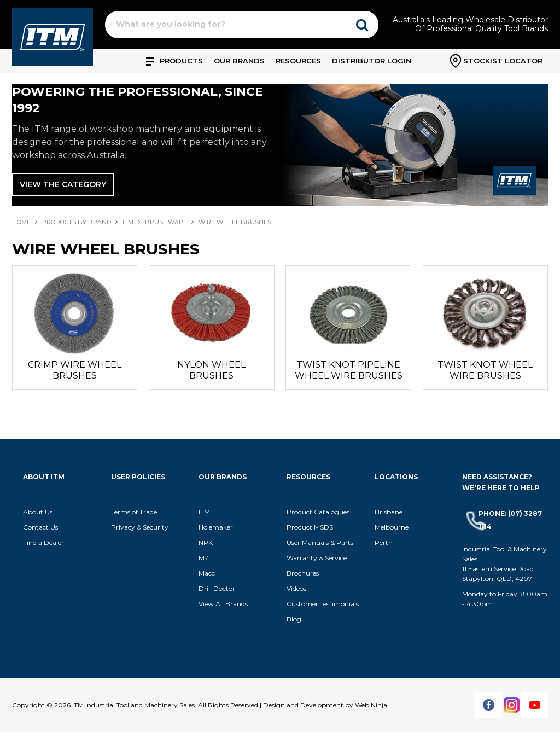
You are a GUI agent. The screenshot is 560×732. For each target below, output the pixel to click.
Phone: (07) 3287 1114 (510, 520)
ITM (128, 222)
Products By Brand (77, 222)
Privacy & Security (141, 527)
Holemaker (216, 527)
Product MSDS (310, 527)
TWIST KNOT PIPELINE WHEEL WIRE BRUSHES (349, 370)
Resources (298, 61)
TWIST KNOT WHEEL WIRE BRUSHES (485, 370)
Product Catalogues (318, 512)
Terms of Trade (134, 512)
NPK (206, 542)
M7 (203, 558)
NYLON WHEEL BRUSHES (211, 370)
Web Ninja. (372, 705)
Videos (296, 588)
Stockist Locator (503, 61)
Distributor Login (372, 61)
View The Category (63, 184)
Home (21, 222)
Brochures (303, 573)
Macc (207, 573)
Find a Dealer (43, 542)
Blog (294, 619)
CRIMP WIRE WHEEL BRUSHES (75, 370)
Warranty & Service (317, 558)
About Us (38, 512)
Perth (384, 542)
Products (181, 61)
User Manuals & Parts (320, 542)
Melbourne (392, 527)
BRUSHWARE (166, 222)
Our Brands (239, 61)
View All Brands (223, 604)
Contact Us (40, 527)
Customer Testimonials (323, 604)
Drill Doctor (217, 588)
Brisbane (389, 512)
